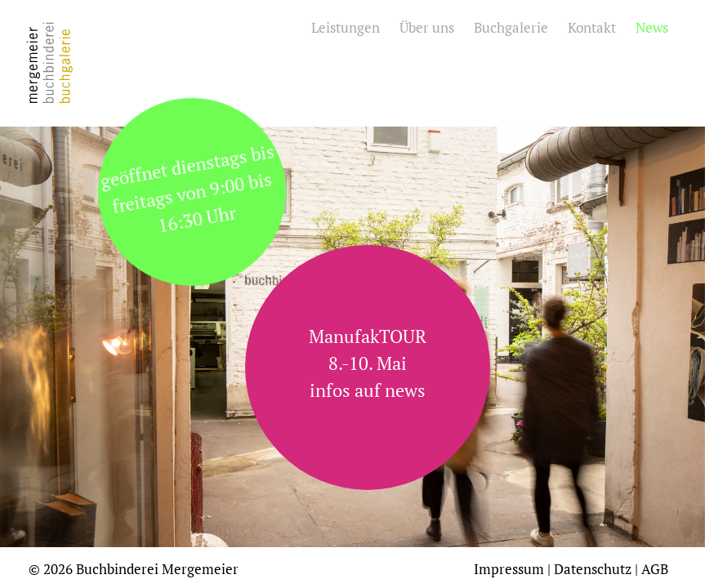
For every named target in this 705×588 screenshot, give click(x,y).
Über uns (427, 27)
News (652, 27)
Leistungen (346, 27)
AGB (655, 569)
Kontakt (592, 27)
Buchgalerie (511, 27)
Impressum (509, 569)
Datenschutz (593, 569)
